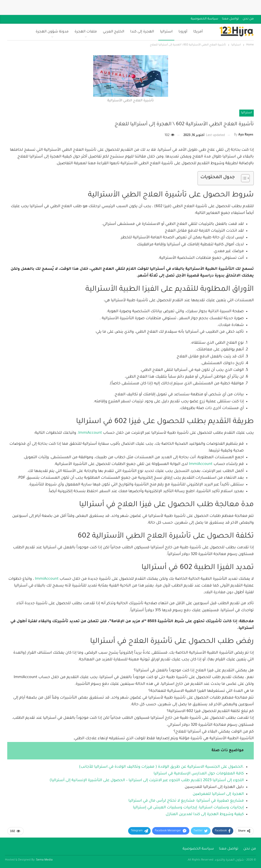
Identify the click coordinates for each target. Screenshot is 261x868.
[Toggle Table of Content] (243, 178)
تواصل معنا (231, 19)
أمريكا (198, 32)
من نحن (248, 19)
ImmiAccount (200, 464)
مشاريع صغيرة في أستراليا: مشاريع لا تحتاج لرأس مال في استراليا (186, 801)
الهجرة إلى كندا (142, 32)
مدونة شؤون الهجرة (52, 32)
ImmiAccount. (90, 433)
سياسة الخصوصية (205, 19)
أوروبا (183, 32)
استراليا (166, 32)
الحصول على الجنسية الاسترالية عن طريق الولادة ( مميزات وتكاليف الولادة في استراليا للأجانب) (161, 767)
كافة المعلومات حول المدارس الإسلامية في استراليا (199, 774)
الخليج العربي (114, 32)
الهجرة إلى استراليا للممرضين (218, 794)
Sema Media (44, 860)
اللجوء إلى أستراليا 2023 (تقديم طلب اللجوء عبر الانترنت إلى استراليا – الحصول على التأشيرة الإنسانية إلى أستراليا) (147, 781)
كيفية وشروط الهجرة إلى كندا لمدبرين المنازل (205, 814)
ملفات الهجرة (86, 32)
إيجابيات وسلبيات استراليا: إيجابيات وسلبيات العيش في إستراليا (188, 808)
